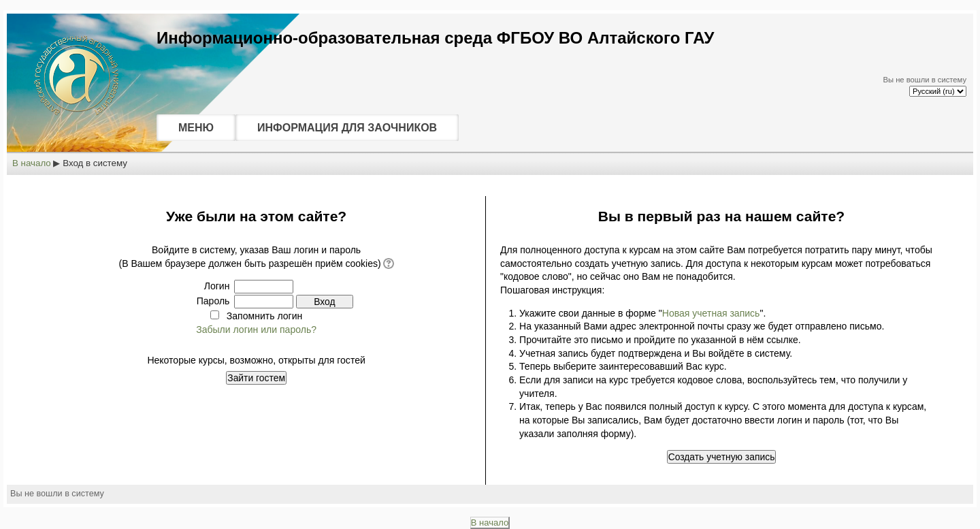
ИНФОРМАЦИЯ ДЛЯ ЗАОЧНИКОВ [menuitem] (347, 128)
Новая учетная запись (711, 313)
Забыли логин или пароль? (256, 330)
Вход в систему (95, 163)
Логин (217, 286)
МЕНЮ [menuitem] (196, 128)
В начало (32, 163)
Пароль (213, 301)
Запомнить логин (264, 316)
